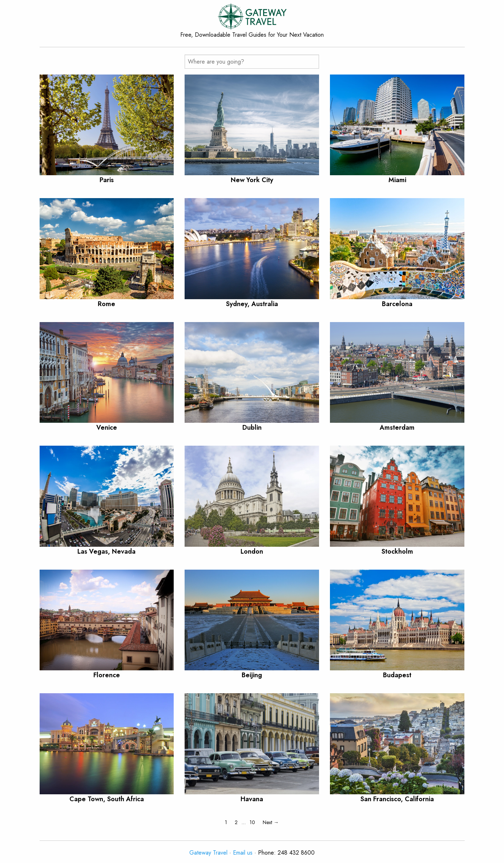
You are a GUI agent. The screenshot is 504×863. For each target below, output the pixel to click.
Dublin (252, 428)
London (252, 551)
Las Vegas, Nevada (106, 551)
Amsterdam (397, 428)
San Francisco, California (397, 799)
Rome (106, 304)
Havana (252, 799)
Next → (271, 822)
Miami (397, 180)
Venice (107, 428)
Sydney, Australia (252, 304)
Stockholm (397, 551)
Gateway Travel (208, 853)
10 (252, 822)
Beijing (252, 675)
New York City (252, 180)
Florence (107, 675)
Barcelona (397, 304)
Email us (243, 853)
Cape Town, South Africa (107, 799)
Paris (107, 180)
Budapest (397, 675)
